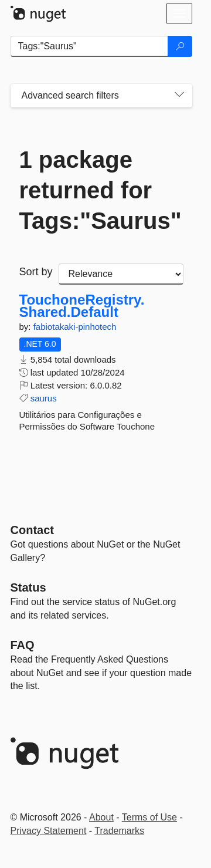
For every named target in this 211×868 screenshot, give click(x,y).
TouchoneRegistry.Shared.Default (82, 306)
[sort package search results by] (121, 274)
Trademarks (119, 831)
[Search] (180, 46)
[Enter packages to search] (89, 46)
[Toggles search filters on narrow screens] (179, 96)
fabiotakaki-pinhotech (75, 327)
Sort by (36, 272)
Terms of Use (149, 817)
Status (28, 587)
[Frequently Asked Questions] (23, 645)
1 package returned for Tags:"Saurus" (101, 190)
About (101, 817)
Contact (32, 530)
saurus (44, 398)
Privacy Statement (49, 831)
